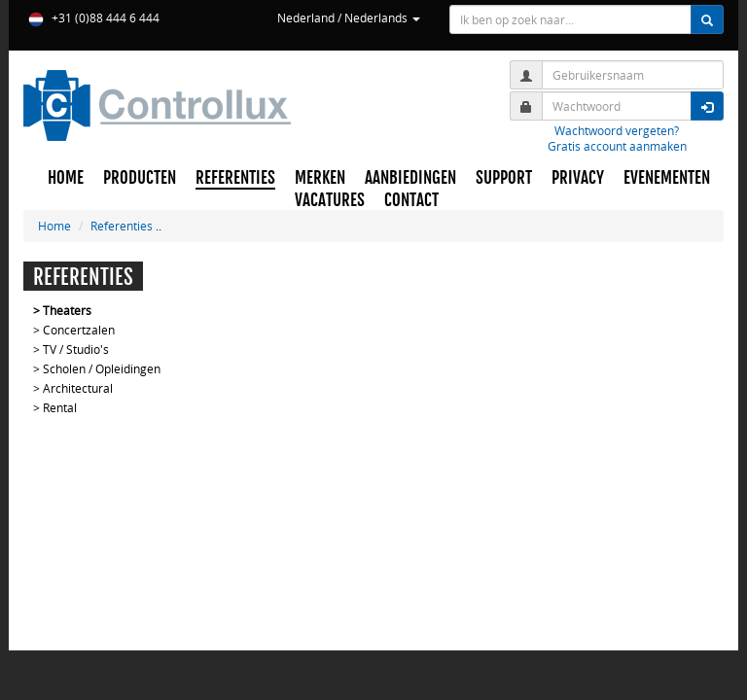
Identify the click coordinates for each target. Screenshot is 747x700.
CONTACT (411, 200)
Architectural (78, 388)
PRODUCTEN (140, 178)
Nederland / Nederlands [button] (349, 17)
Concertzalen (79, 330)
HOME (66, 178)
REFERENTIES (235, 178)
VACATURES (330, 200)
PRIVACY (578, 178)
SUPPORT (504, 178)
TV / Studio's (76, 349)
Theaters (67, 310)
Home (54, 226)
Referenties (122, 226)
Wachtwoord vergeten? (617, 130)
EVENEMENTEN (667, 178)
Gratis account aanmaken (617, 146)
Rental (60, 407)
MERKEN (320, 178)
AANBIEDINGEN (410, 178)
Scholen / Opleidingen (102, 368)
